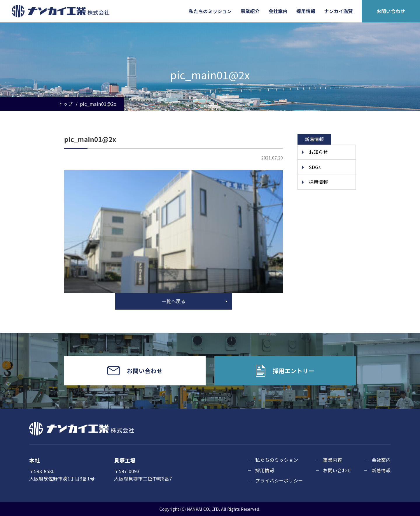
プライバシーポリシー (279, 480)
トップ (65, 104)
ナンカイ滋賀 (339, 11)
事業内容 (333, 460)
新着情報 (381, 470)
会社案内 (278, 11)
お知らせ (318, 152)
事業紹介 (250, 11)
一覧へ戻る (174, 301)
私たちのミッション (210, 11)
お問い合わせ (391, 11)
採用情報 (306, 11)
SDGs (315, 167)
